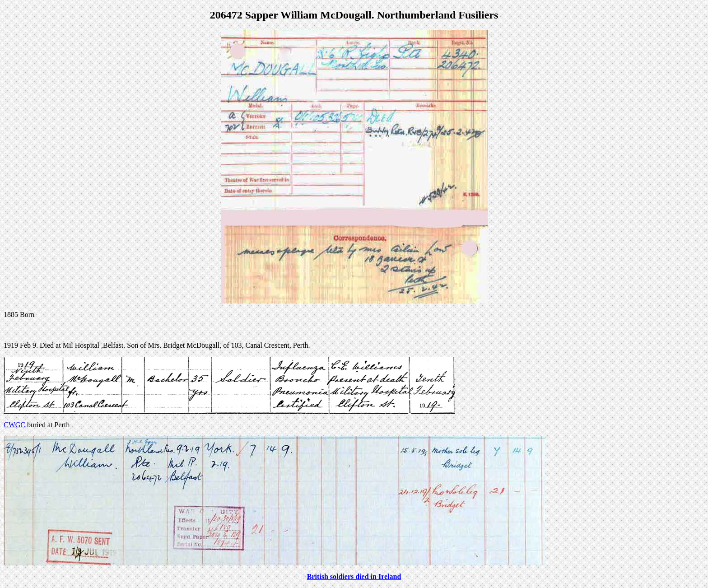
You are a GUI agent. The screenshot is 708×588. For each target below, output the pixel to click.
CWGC (14, 425)
